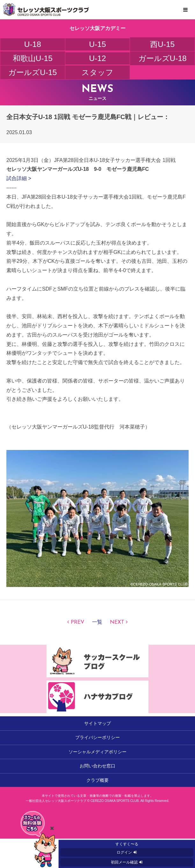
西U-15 (162, 44)
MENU (185, 10)
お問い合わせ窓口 (97, 766)
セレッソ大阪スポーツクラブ (97, 10)
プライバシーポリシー (97, 737)
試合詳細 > (19, 178)
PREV (78, 622)
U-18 (33, 44)
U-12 (97, 58)
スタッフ (97, 72)
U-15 (97, 44)
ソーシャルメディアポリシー (97, 752)
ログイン (124, 852)
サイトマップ (97, 723)
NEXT (117, 622)
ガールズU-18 (162, 58)
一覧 (97, 622)
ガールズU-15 (32, 72)
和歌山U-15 (33, 58)
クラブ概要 (97, 780)
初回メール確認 (124, 862)
